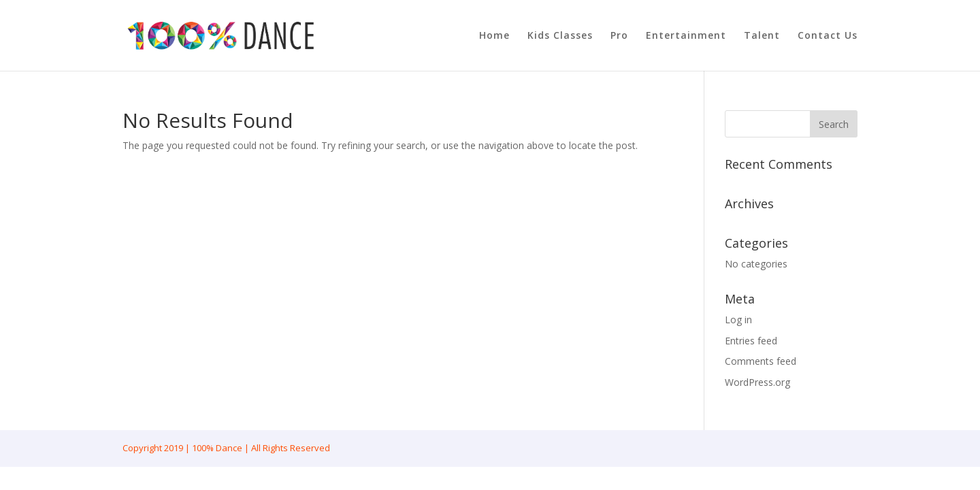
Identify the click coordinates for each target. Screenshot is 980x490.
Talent (762, 36)
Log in (738, 320)
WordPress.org (757, 382)
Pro (619, 36)
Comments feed (761, 361)
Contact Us (828, 36)
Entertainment (686, 36)
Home (494, 36)
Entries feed (751, 341)
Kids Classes (560, 36)
